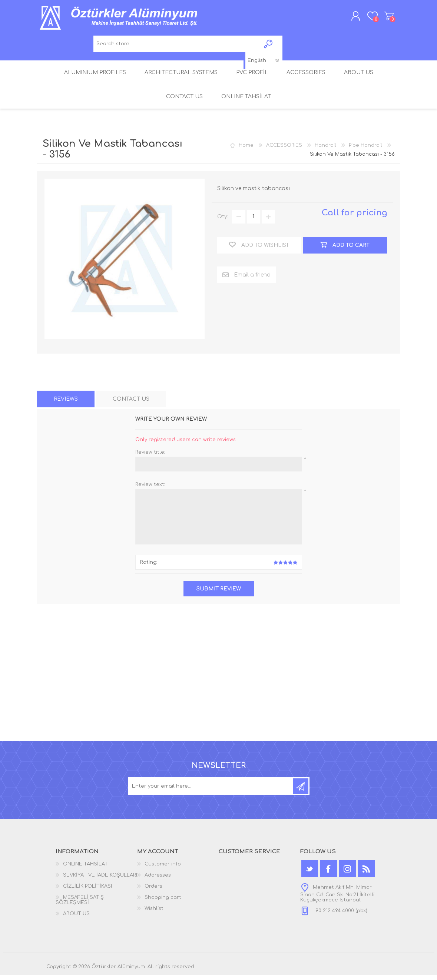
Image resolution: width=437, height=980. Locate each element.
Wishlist (154, 913)
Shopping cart (383, 18)
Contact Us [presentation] (131, 403)
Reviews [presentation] (66, 403)
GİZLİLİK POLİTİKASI (87, 891)
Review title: (150, 457)
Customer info (163, 869)
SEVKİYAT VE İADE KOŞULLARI (100, 880)
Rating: (149, 567)
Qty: (223, 221)
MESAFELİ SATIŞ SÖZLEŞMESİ (80, 905)
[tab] (66, 403)
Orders (153, 891)
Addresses (158, 880)
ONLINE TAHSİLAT (85, 869)
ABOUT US (76, 918)
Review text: (150, 489)
